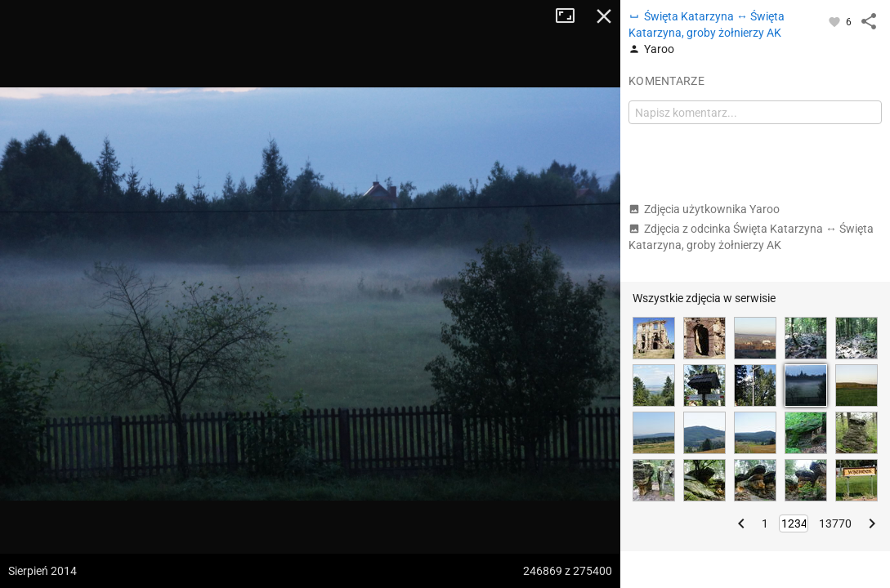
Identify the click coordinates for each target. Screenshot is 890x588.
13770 (835, 523)
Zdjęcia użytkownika (704, 209)
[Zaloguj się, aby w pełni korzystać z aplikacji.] (836, 21)
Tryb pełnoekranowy (571, 16)
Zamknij (604, 16)
